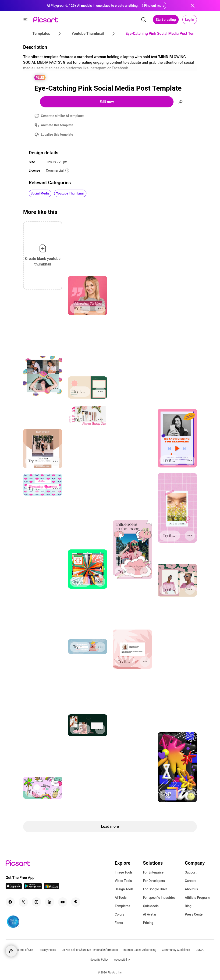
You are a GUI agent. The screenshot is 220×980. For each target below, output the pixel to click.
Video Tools (123, 881)
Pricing (148, 923)
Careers (191, 881)
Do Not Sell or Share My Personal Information (90, 950)
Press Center (194, 914)
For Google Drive (155, 889)
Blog (188, 906)
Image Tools (124, 872)
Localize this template (57, 134)
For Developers (154, 881)
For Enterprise (153, 872)
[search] (144, 20)
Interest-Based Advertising (140, 950)
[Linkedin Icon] (50, 902)
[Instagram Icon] (36, 902)
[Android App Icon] (33, 888)
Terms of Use (25, 950)
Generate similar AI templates (63, 116)
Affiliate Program (197, 898)
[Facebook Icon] (10, 902)
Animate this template (57, 125)
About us (192, 889)
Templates (122, 906)
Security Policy (99, 960)
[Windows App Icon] (52, 888)
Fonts (119, 923)
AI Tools (121, 898)
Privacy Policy (47, 950)
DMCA (200, 950)
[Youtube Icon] (63, 902)
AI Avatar (150, 914)
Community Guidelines (176, 950)
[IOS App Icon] (14, 888)
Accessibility (122, 960)
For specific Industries (159, 898)
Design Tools (124, 889)
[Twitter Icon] (23, 902)
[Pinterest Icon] (76, 902)
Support (191, 872)
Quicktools (151, 906)
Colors (119, 914)
